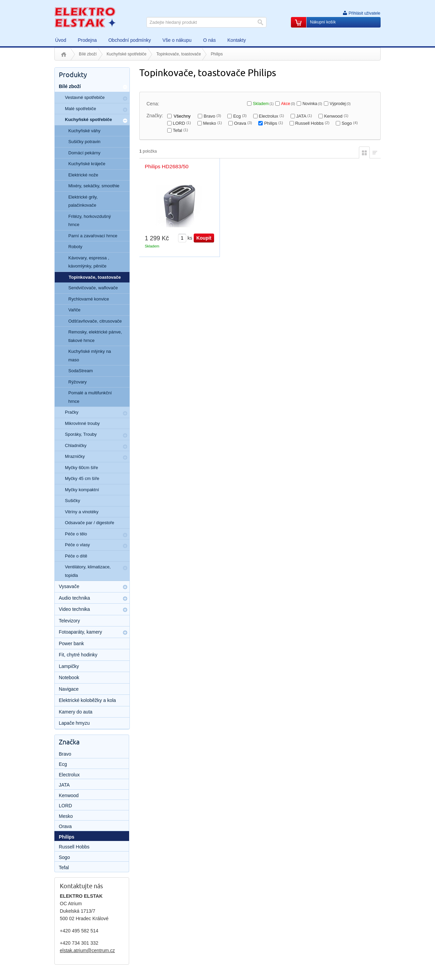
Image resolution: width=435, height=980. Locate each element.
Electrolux (272, 116)
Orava (243, 123)
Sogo (350, 123)
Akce (288, 104)
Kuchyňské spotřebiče (127, 54)
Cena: (153, 104)
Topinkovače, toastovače (179, 54)
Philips (273, 123)
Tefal (180, 130)
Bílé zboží (88, 54)
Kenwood (336, 116)
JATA (304, 116)
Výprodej (340, 104)
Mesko (213, 123)
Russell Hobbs (312, 123)
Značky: (155, 116)
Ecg (240, 116)
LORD (182, 123)
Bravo (212, 116)
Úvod (64, 54)
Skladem (263, 104)
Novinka (312, 104)
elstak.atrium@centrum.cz (87, 950)
